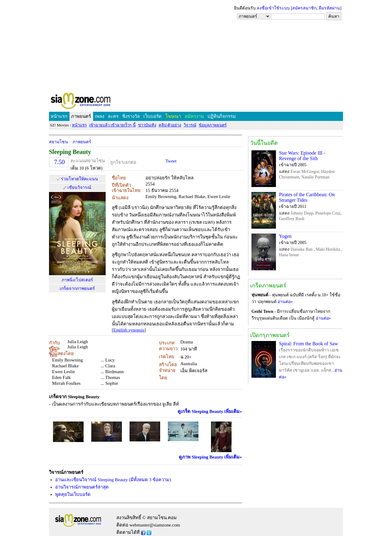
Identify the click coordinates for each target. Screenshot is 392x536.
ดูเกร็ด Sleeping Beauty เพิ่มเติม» (210, 411)
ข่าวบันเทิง (147, 125)
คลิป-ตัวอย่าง (170, 125)
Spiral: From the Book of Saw (308, 344)
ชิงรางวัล (131, 116)
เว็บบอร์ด (153, 116)
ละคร (113, 116)
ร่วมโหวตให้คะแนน (79, 179)
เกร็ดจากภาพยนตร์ (77, 289)
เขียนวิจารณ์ (79, 187)
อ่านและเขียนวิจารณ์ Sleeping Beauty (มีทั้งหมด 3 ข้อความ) (113, 480)
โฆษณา (173, 116)
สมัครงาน (194, 116)
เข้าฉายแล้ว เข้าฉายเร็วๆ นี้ (112, 125)
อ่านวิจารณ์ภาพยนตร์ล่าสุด (82, 487)
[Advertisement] (196, 46)
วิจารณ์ (190, 125)
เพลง (99, 116)
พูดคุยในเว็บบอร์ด (73, 494)
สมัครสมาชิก (304, 8)
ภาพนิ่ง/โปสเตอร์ (77, 280)
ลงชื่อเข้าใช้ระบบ (273, 8)
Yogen (285, 236)
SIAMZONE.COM (94, 102)
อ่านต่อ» (285, 302)
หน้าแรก (59, 116)
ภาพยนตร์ (81, 116)
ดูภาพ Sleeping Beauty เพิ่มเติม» (210, 457)
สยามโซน (58, 142)
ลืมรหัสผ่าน (329, 8)
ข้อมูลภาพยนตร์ (213, 125)
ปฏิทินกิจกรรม (222, 116)
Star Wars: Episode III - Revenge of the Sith (302, 156)
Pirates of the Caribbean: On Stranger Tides (307, 197)
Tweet (171, 161)
